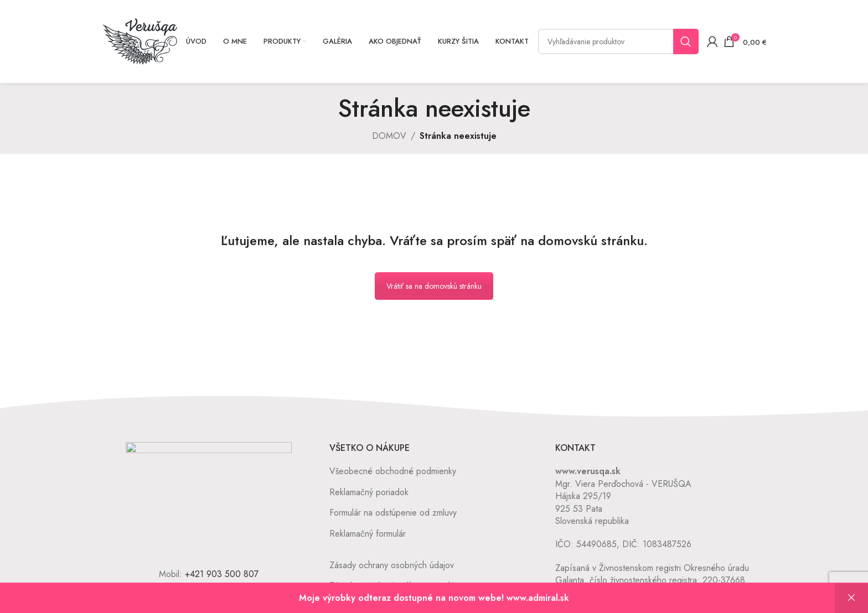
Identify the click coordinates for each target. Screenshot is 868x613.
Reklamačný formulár (368, 534)
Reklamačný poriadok (369, 492)
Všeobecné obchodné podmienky (393, 471)
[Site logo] (140, 41)
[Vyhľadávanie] (618, 41)
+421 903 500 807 (222, 574)
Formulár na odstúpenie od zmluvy (393, 513)
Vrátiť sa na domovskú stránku (434, 286)
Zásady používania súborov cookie (394, 586)
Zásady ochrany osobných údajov (392, 565)
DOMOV (389, 136)
